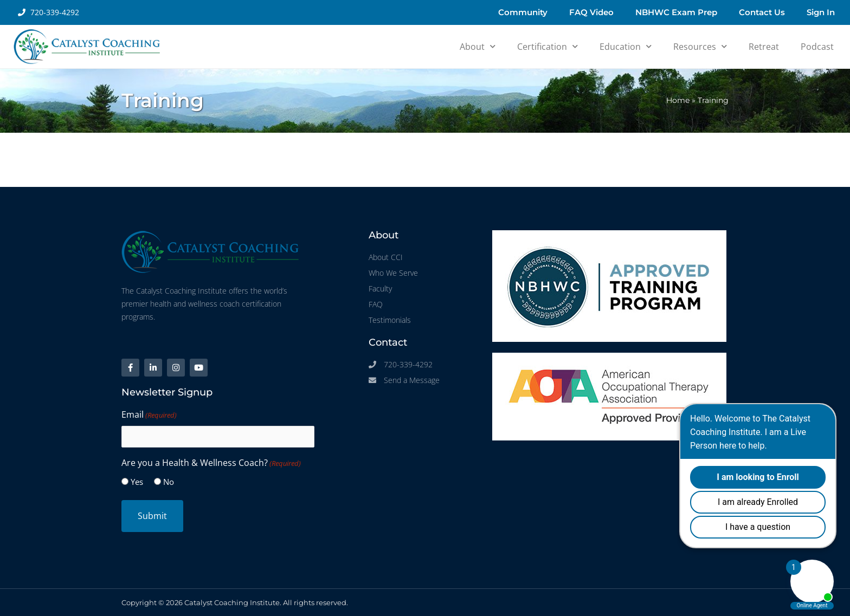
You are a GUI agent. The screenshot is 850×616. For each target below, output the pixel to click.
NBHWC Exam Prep (676, 12)
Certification (548, 46)
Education (626, 46)
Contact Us (762, 12)
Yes (137, 482)
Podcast (817, 47)
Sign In (821, 12)
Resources (700, 46)
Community (523, 12)
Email (149, 415)
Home (678, 100)
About (478, 46)
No (169, 482)
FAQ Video (591, 12)
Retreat (764, 47)
